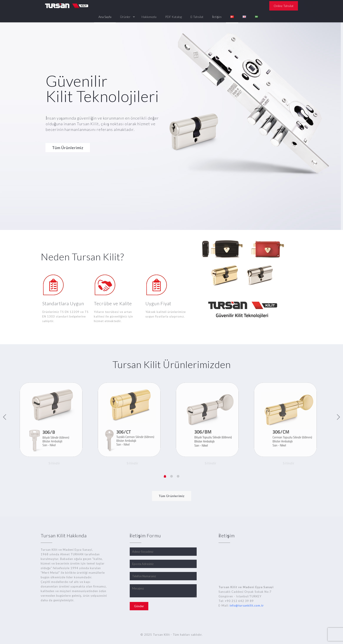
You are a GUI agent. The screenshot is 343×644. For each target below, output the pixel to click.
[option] (54, 425)
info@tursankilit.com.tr (247, 605)
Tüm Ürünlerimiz (68, 148)
